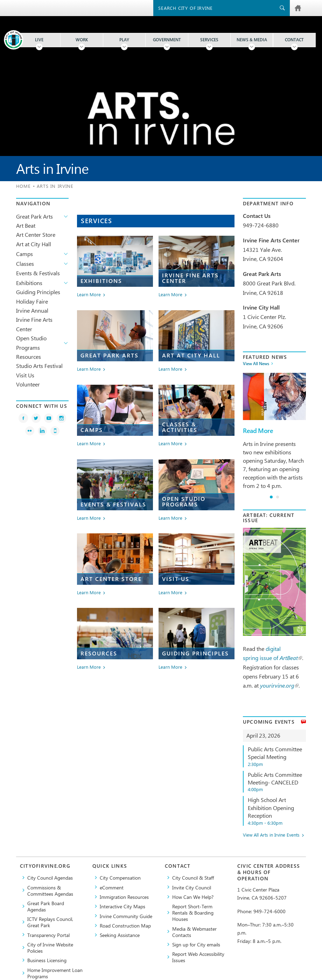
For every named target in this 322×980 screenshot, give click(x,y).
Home (23, 186)
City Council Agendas (50, 878)
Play (124, 40)
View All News (256, 364)
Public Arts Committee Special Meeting (277, 756)
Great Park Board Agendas (46, 906)
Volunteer (28, 384)
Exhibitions (29, 283)
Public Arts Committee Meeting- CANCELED (277, 782)
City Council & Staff (193, 878)
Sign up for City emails (196, 944)
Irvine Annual (32, 310)
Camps (24, 254)
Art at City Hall (34, 244)
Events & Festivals (38, 273)
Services (209, 40)
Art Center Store (36, 235)
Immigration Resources (124, 897)
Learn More (89, 295)
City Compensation (120, 878)
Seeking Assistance (120, 935)
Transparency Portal (48, 935)
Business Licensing (47, 960)
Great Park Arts (34, 216)
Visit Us (25, 375)
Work (82, 40)
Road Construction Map (125, 925)
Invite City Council (192, 887)
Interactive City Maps (122, 906)
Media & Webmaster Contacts (194, 932)
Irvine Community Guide (126, 916)
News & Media (252, 40)
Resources (29, 357)
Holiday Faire (32, 301)
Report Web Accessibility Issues (198, 957)
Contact (294, 40)
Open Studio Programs (31, 343)
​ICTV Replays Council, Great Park (50, 922)
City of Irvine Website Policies (50, 947)
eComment (112, 887)
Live (39, 40)
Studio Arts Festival (39, 366)
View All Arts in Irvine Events (271, 835)
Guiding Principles (38, 292)
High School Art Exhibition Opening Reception (277, 811)
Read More (258, 431)
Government (167, 40)
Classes (25, 264)
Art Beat (26, 225)
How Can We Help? (193, 897)
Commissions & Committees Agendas (50, 890)
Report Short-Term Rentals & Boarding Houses (193, 912)
